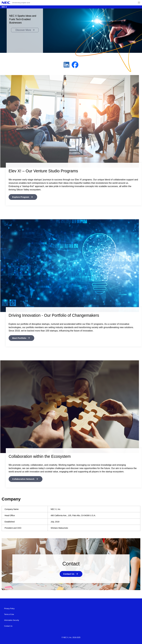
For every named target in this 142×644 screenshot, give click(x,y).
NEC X (4, 7)
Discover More (23, 30)
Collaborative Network (24, 479)
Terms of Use (9, 614)
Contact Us (69, 574)
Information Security (12, 620)
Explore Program (21, 197)
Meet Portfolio (20, 338)
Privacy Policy (9, 608)
